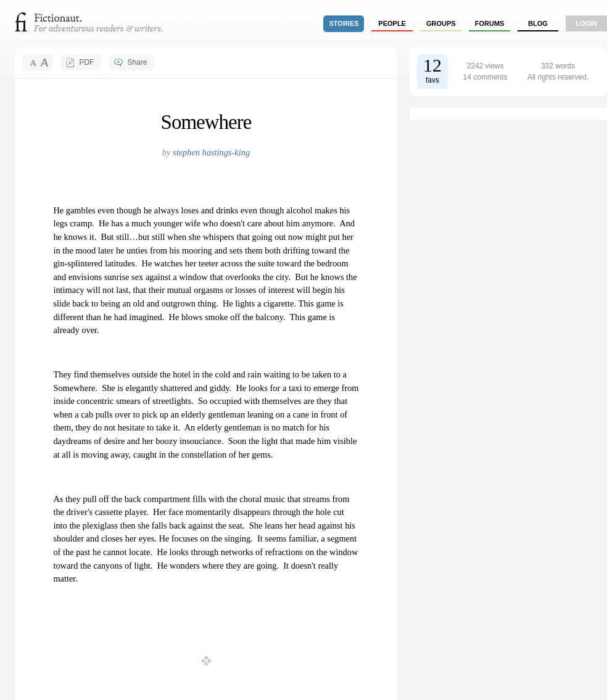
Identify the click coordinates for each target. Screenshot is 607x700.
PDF (86, 62)
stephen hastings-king (211, 152)
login (586, 23)
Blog (538, 23)
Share (137, 62)
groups (441, 23)
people (392, 23)
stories (344, 23)
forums (490, 23)
